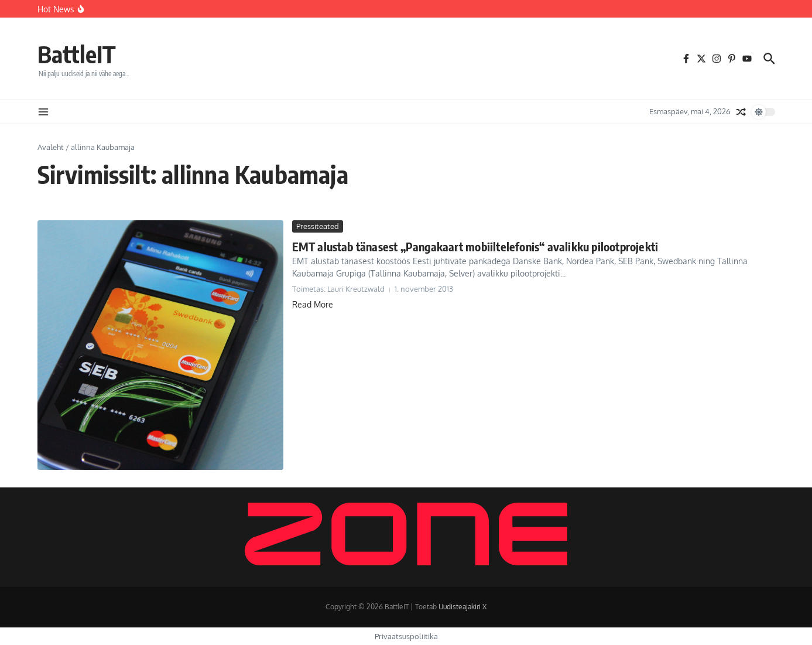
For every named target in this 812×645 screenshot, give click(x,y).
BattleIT (77, 54)
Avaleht (51, 147)
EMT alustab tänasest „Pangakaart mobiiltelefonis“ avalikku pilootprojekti (475, 246)
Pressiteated (318, 226)
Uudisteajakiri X (462, 607)
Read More (313, 304)
